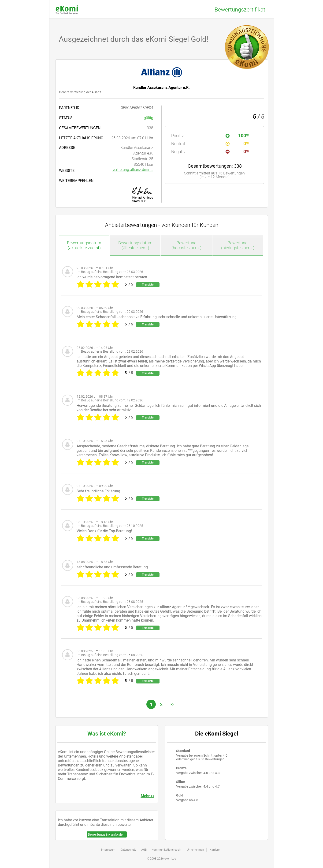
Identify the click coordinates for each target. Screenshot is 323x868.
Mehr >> (148, 796)
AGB (144, 850)
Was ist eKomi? (107, 734)
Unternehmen (195, 850)
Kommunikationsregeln (166, 850)
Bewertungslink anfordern (107, 834)
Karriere (215, 850)
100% (238, 136)
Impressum (108, 850)
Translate (148, 285)
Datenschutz (128, 850)
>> (172, 704)
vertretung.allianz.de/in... (133, 170)
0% (238, 143)
